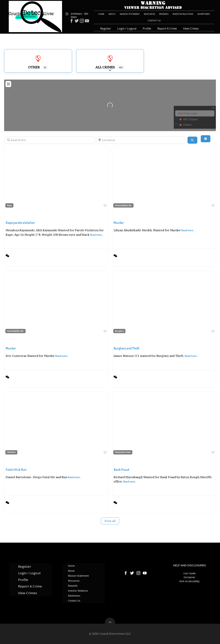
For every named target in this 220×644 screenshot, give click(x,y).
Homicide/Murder (123, 205)
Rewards (164, 14)
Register (106, 29)
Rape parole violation (20, 223)
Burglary (119, 331)
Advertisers (203, 14)
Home (101, 14)
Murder (119, 223)
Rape (9, 205)
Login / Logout (127, 29)
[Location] (141, 140)
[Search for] (50, 140)
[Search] (192, 140)
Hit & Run (11, 452)
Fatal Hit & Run (16, 470)
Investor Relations (183, 14)
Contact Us (154, 21)
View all (110, 521)
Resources (149, 14)
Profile (147, 29)
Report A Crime (167, 29)
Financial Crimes (123, 452)
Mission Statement (130, 14)
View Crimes (196, 29)
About (112, 14)
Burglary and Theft (126, 348)
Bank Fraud (121, 470)
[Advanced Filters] (206, 139)
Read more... (97, 235)
